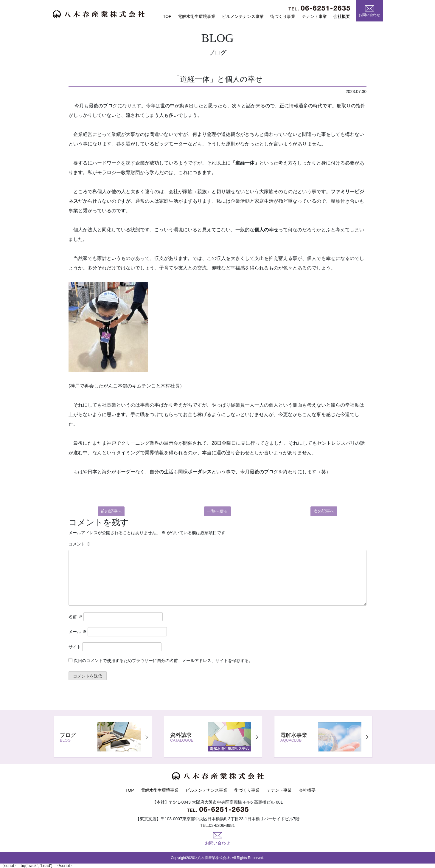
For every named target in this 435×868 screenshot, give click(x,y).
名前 (75, 617)
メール (77, 632)
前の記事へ (111, 511)
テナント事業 (314, 16)
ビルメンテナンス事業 (243, 16)
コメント (80, 544)
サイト (75, 647)
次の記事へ (324, 511)
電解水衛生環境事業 (197, 16)
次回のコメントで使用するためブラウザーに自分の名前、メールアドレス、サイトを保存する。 (163, 661)
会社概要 (342, 16)
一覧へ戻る (218, 511)
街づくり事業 (283, 16)
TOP (167, 16)
